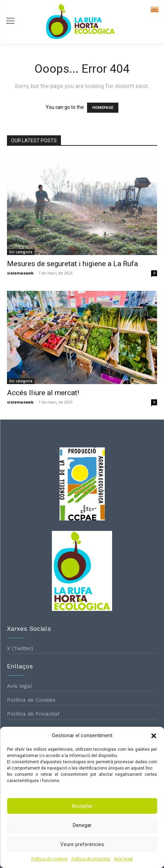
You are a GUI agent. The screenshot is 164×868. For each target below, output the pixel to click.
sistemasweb (20, 273)
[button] (154, 736)
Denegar (82, 825)
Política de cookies (50, 859)
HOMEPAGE (103, 108)
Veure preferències (82, 844)
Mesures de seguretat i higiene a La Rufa (72, 264)
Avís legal (123, 859)
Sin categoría (21, 252)
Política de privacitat (91, 859)
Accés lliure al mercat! (43, 393)
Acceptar (82, 806)
